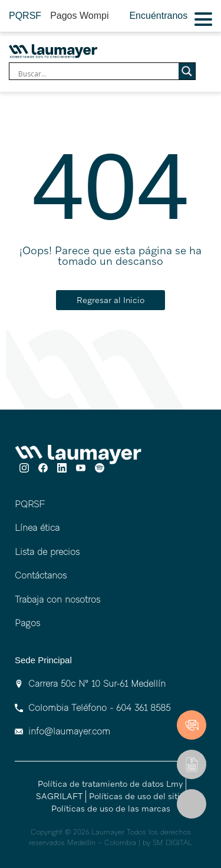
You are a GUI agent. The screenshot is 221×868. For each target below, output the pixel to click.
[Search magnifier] (187, 71)
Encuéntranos (158, 16)
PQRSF (25, 16)
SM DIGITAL (172, 843)
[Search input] (97, 74)
